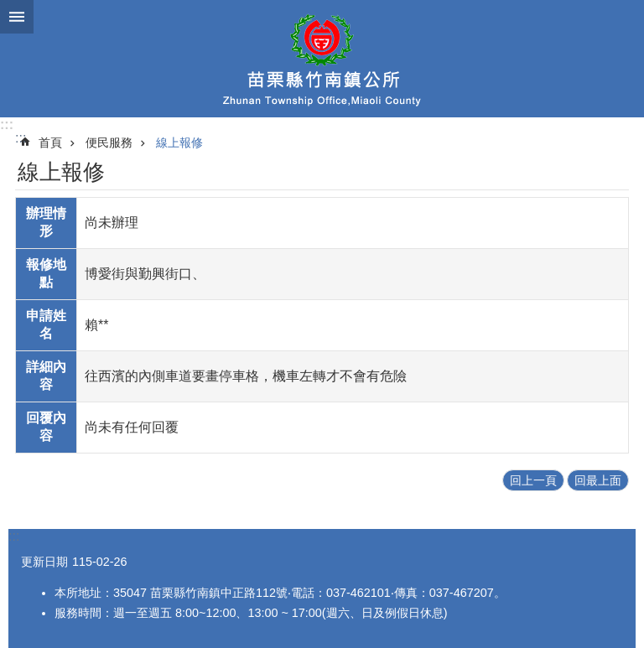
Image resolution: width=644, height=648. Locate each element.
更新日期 (44, 562)
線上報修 (179, 143)
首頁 (50, 143)
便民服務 (109, 143)
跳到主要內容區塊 (9, 9)
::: (7, 124)
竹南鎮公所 (322, 59)
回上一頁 (533, 480)
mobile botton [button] (17, 17)
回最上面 (598, 480)
